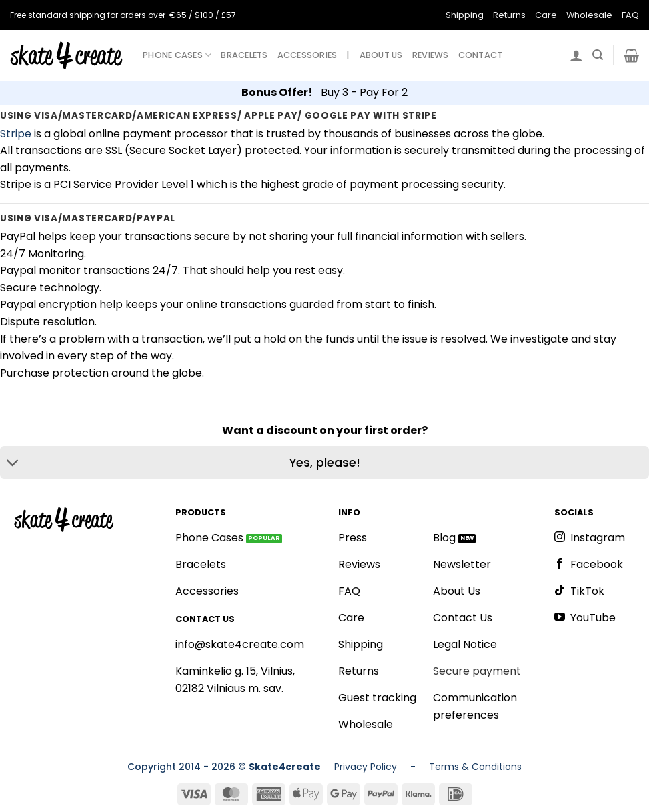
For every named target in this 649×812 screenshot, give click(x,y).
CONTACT (481, 55)
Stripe (16, 134)
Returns (509, 15)
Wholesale (589, 15)
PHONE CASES (177, 55)
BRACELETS (244, 55)
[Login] (576, 55)
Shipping (465, 15)
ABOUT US (381, 55)
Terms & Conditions (475, 767)
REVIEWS (431, 55)
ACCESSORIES (307, 55)
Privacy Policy (366, 767)
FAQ (630, 15)
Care (546, 15)
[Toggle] (13, 464)
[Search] (598, 55)
